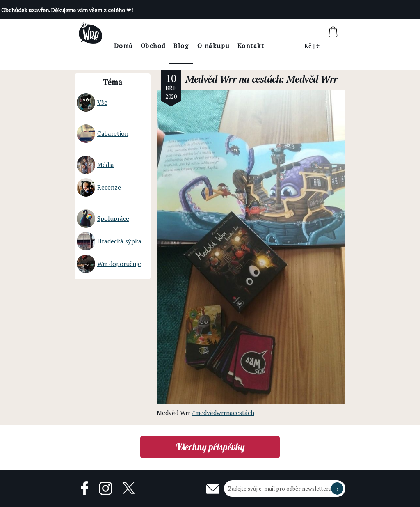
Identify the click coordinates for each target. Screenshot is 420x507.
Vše (92, 102)
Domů (146, 46)
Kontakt (273, 46)
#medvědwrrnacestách (223, 413)
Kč (308, 46)
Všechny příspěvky (210, 447)
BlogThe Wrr (204, 53)
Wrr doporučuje (109, 264)
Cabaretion (103, 134)
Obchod (175, 46)
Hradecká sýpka (109, 241)
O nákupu (236, 46)
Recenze (99, 187)
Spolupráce (103, 219)
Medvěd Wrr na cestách (233, 79)
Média (95, 165)
